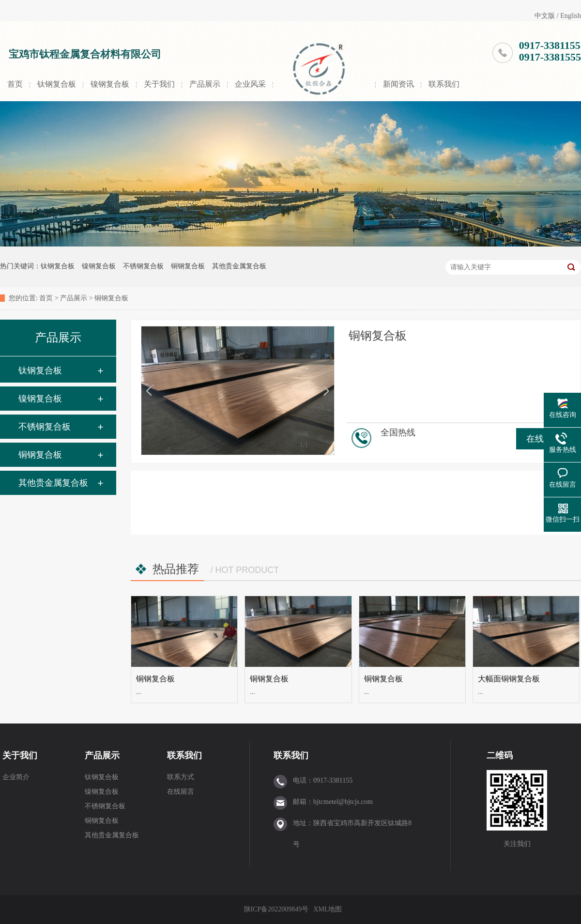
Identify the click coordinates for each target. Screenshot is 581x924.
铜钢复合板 (188, 266)
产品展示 (205, 84)
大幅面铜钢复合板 (509, 679)
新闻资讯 (398, 84)
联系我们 (444, 84)
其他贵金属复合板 (239, 266)
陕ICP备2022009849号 (276, 909)
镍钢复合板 (110, 84)
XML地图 (328, 909)
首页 (15, 84)
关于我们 (159, 84)
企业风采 (250, 84)
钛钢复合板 (57, 84)
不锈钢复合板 (143, 266)
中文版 (545, 16)
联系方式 (181, 777)
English (571, 16)
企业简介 (16, 777)
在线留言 (181, 792)
